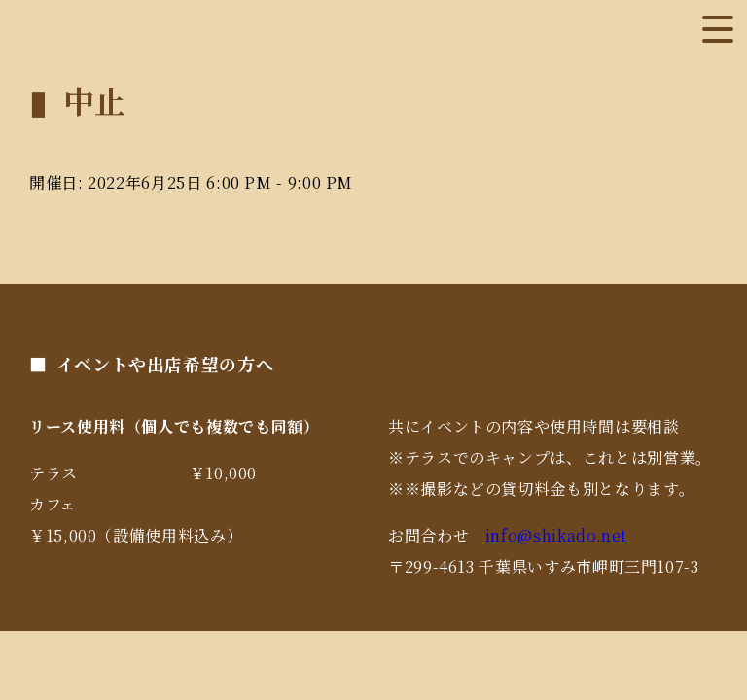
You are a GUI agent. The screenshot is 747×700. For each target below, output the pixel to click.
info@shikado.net (556, 535)
